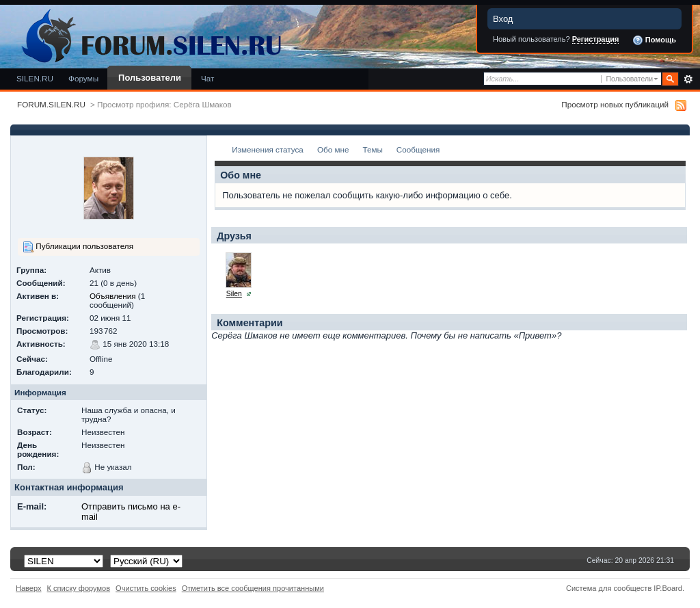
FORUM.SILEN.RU (51, 104)
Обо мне (333, 149)
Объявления (113, 296)
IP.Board (668, 588)
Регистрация (596, 39)
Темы (372, 149)
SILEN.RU (35, 78)
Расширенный (688, 79)
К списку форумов (79, 588)
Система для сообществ (609, 588)
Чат (207, 78)
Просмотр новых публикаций (615, 104)
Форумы (83, 78)
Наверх (29, 588)
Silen (234, 294)
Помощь (654, 40)
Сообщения (418, 149)
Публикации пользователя (78, 247)
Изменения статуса (268, 149)
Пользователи (150, 78)
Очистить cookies (146, 588)
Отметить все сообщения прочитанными (253, 588)
